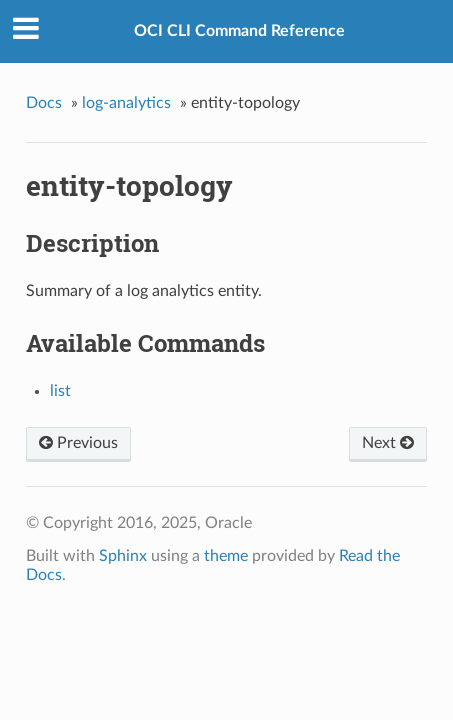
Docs (44, 103)
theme (226, 556)
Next (388, 443)
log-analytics (126, 103)
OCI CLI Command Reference (239, 31)
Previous (78, 443)
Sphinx (123, 556)
